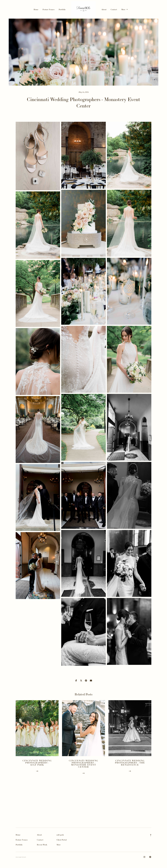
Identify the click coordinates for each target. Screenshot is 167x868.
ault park (60, 835)
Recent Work (42, 845)
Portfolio (62, 9)
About (104, 9)
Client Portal (62, 840)
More (124, 9)
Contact (114, 9)
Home (36, 9)
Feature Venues (49, 9)
